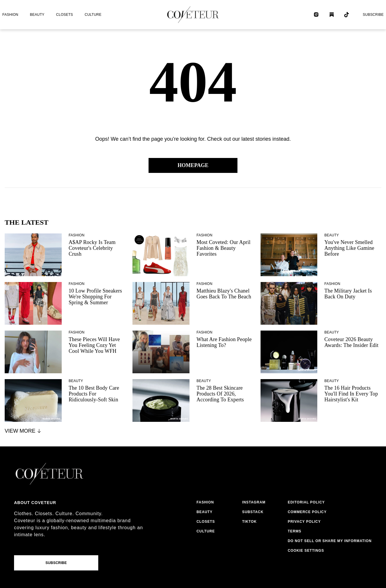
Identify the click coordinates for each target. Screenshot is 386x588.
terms (295, 531)
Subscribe (373, 15)
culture (93, 15)
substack (253, 512)
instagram (254, 502)
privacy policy (304, 522)
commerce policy (307, 512)
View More (23, 431)
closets (65, 15)
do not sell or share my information (330, 541)
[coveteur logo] (193, 15)
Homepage (193, 165)
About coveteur (35, 503)
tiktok (249, 522)
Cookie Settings (306, 551)
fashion (10, 15)
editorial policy (306, 502)
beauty (37, 15)
